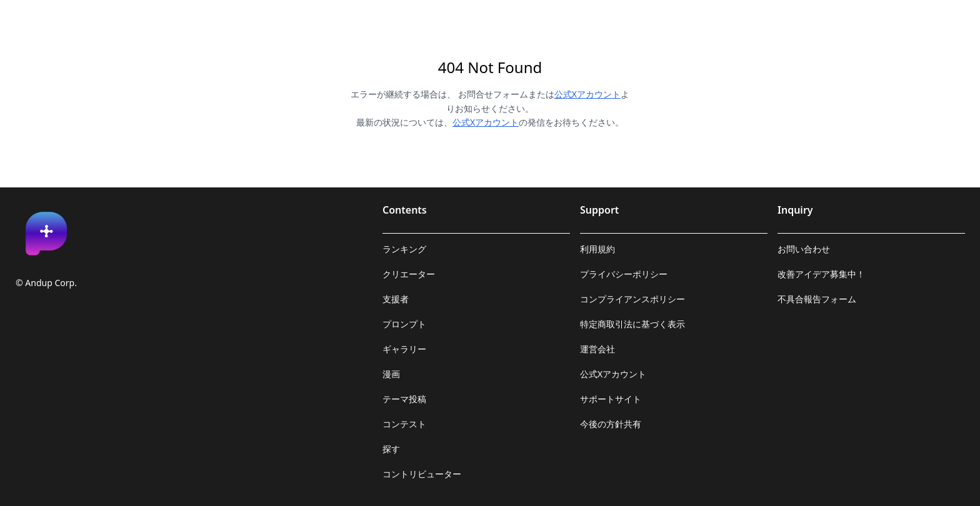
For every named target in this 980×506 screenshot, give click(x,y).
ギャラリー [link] (404, 349)
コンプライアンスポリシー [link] (632, 299)
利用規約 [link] (597, 249)
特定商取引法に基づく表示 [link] (632, 324)
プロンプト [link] (404, 324)
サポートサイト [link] (611, 399)
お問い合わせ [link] (804, 249)
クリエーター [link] (409, 274)
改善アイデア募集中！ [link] (821, 274)
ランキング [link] (404, 249)
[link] (46, 234)
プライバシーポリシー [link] (624, 274)
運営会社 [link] (597, 349)
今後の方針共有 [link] (611, 424)
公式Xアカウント (587, 94)
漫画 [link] (391, 374)
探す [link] (391, 449)
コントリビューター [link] (422, 474)
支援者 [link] (396, 299)
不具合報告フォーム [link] (817, 299)
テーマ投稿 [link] (404, 399)
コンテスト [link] (404, 424)
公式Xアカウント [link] (613, 374)
